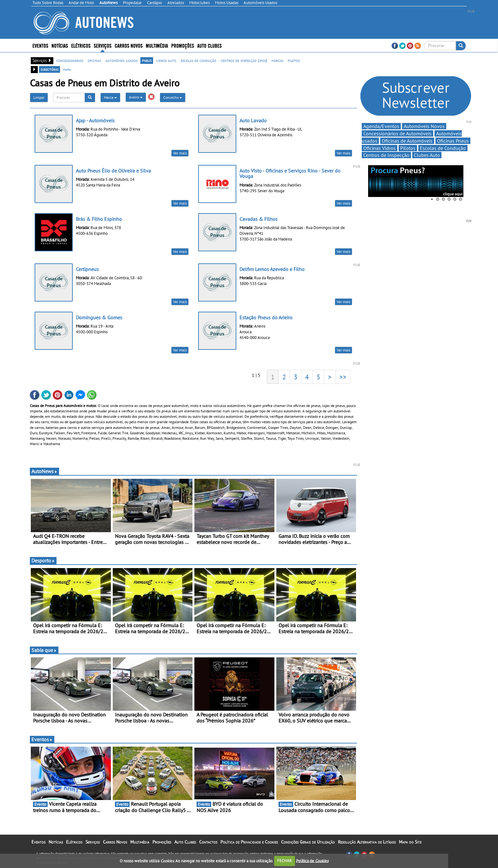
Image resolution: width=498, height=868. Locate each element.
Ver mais (180, 153)
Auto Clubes (209, 45)
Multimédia (157, 45)
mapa (67, 69)
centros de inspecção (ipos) (244, 60)
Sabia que (44, 650)
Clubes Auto (427, 155)
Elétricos (81, 45)
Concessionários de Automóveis (397, 133)
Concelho (173, 97)
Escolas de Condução (443, 148)
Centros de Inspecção (386, 155)
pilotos (294, 60)
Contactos (208, 842)
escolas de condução (199, 60)
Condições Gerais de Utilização (308, 842)
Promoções (183, 45)
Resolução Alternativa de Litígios (367, 842)
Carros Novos (129, 45)
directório (50, 69)
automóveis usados (121, 60)
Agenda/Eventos (381, 126)
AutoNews (44, 471)
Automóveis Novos (424, 126)
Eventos (40, 45)
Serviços (103, 45)
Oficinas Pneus (453, 141)
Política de (312, 861)
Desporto (43, 560)
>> (343, 377)
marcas (277, 60)
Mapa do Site (410, 842)
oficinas (94, 60)
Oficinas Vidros (380, 148)
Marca (110, 97)
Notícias (60, 45)
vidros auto (166, 60)
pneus (147, 60)
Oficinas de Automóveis (407, 141)
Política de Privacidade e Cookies (249, 842)
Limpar (39, 97)
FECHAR (285, 861)
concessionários (70, 60)
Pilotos (408, 148)
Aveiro (136, 97)
